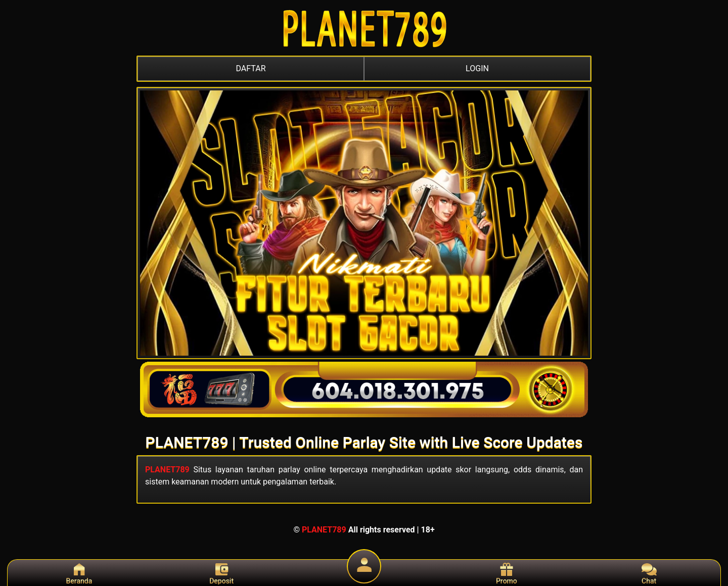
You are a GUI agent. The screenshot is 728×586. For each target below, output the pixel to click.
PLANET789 (167, 470)
